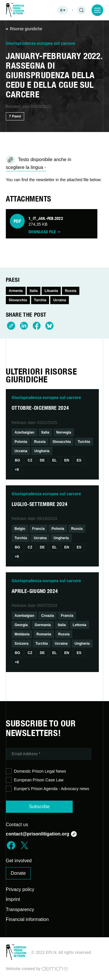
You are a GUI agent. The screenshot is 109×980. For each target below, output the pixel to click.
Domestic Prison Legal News (36, 771)
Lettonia (79, 625)
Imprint (13, 899)
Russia (70, 291)
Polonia (21, 442)
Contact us (17, 825)
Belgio (20, 529)
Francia (39, 529)
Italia (34, 291)
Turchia (40, 300)
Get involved (19, 861)
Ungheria (42, 451)
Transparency (20, 909)
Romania (44, 634)
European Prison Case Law (35, 780)
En (67, 460)
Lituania (51, 291)
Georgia (21, 625)
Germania (43, 625)
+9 (17, 470)
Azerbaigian (24, 432)
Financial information (27, 919)
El (54, 460)
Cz (30, 460)
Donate (18, 873)
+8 (17, 662)
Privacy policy (20, 889)
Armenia (16, 291)
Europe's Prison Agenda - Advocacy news (48, 789)
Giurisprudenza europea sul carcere (41, 43)
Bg (17, 460)
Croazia (48, 616)
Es (79, 460)
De (42, 460)
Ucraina (60, 300)
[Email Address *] (49, 754)
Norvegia (64, 432)
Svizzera (22, 644)
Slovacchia (18, 300)
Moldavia (22, 634)
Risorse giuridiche (24, 29)
